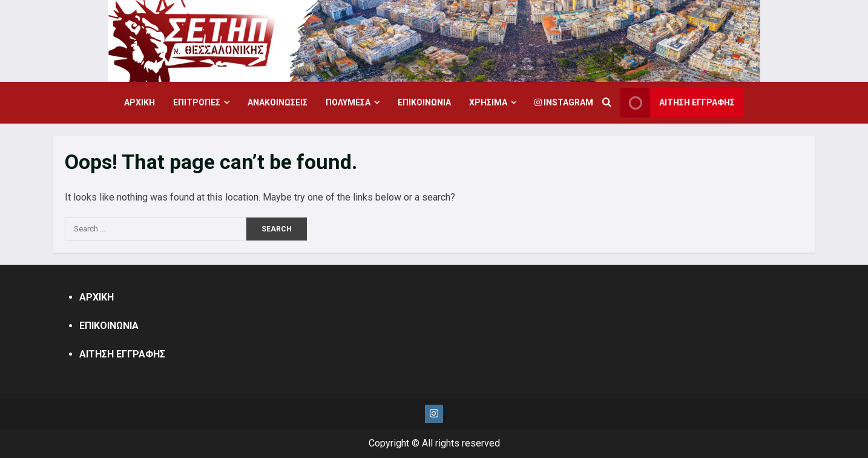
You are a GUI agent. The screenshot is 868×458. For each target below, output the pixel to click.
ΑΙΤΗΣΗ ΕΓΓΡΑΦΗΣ (122, 354)
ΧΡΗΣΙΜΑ (488, 102)
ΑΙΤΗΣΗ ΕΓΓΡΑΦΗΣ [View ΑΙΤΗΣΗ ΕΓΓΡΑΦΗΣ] (678, 103)
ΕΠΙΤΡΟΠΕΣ (197, 102)
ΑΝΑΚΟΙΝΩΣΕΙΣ (278, 102)
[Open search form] (607, 103)
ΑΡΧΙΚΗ (140, 102)
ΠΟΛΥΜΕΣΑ (348, 102)
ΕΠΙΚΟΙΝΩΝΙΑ (424, 102)
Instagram (564, 102)
